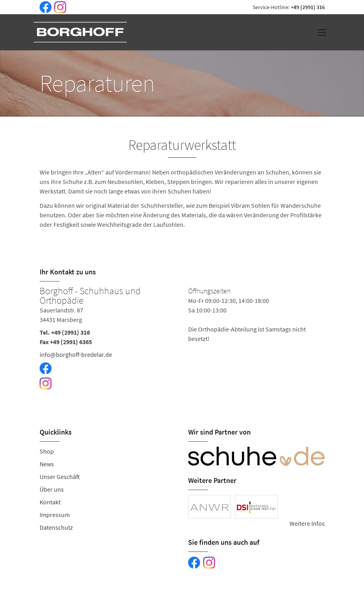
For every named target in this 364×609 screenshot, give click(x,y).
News (47, 464)
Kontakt (50, 502)
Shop (47, 451)
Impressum (55, 515)
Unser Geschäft (60, 477)
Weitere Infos (307, 523)
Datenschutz (56, 527)
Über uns (52, 489)
